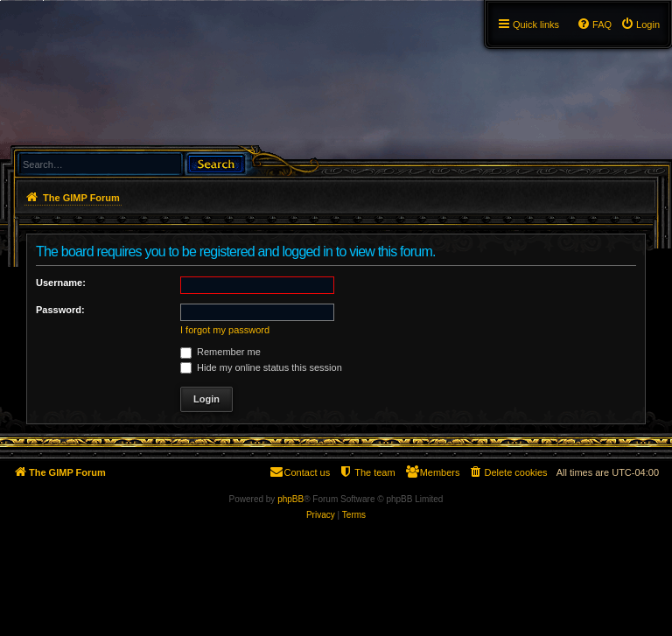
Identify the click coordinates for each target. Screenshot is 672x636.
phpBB (290, 499)
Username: (61, 283)
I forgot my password (225, 330)
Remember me (220, 352)
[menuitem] (640, 24)
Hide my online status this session (261, 367)
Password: (60, 310)
